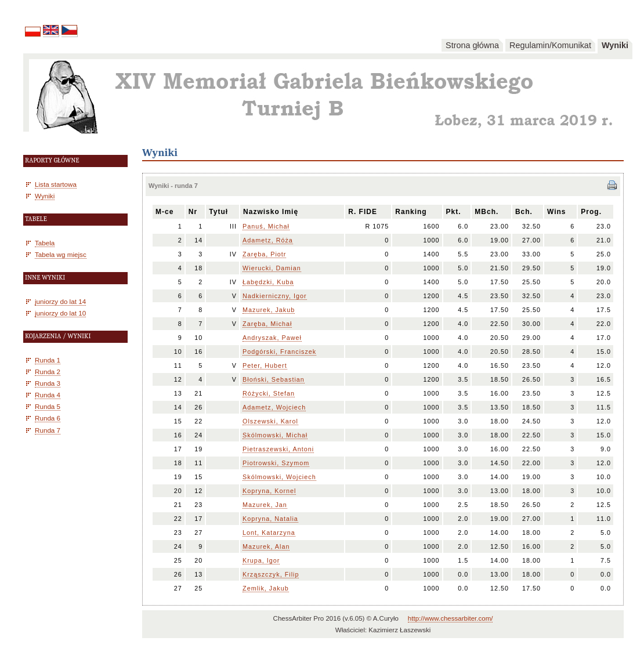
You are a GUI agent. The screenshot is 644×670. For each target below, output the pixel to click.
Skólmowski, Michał (275, 435)
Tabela (45, 243)
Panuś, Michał (266, 226)
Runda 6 (48, 418)
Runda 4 (48, 395)
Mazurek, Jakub (269, 310)
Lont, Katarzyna (269, 533)
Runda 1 (48, 360)
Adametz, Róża (268, 240)
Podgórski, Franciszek (279, 352)
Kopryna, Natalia (270, 519)
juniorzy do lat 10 (60, 313)
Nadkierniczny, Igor (275, 296)
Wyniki (615, 45)
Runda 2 (48, 372)
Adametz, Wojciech (274, 407)
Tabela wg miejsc (61, 254)
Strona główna (472, 45)
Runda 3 (48, 383)
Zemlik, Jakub (266, 588)
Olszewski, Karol (270, 421)
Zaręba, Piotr (264, 254)
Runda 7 (48, 430)
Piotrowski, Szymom (276, 463)
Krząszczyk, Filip (271, 574)
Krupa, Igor (261, 560)
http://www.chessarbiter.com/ (451, 618)
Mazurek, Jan (265, 505)
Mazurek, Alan (266, 546)
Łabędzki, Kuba (268, 282)
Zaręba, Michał (267, 324)
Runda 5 (48, 406)
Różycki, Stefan (269, 393)
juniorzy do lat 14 (60, 301)
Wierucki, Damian (272, 268)
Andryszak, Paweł (272, 338)
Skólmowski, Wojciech (279, 477)
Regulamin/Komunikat (550, 45)
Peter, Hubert (265, 365)
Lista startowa (56, 184)
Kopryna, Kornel (269, 491)
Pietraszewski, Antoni (278, 449)
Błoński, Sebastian (274, 379)
